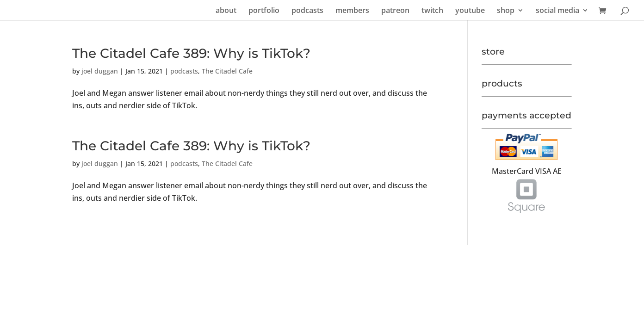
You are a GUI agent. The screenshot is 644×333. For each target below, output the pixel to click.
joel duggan (100, 71)
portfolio (264, 11)
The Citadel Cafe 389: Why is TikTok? (191, 53)
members (352, 11)
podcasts (307, 11)
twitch (432, 11)
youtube (470, 11)
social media (557, 11)
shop (506, 11)
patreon (395, 11)
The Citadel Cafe (227, 71)
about (226, 11)
